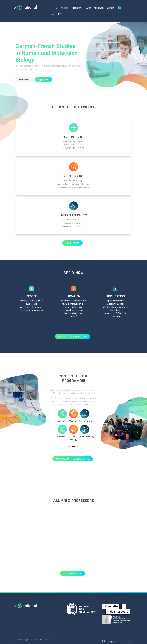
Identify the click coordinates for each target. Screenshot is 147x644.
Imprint (112, 641)
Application (99, 8)
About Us (65, 8)
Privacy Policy (127, 641)
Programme (77, 8)
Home (56, 8)
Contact (110, 8)
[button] (24, 80)
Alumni (88, 8)
